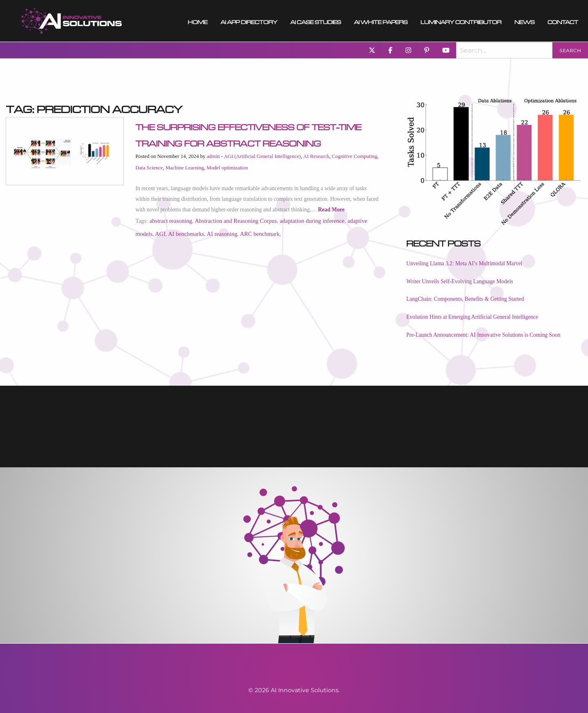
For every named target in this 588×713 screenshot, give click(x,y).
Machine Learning (185, 168)
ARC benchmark (259, 234)
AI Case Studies (316, 21)
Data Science (149, 168)
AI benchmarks (186, 234)
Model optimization (227, 168)
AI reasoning (222, 234)
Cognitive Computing (355, 156)
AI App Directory (249, 21)
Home (198, 21)
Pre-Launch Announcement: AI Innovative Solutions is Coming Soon (483, 335)
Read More (331, 210)
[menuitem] (72, 21)
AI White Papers (381, 21)
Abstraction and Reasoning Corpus (236, 221)
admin (213, 156)
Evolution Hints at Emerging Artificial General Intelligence (472, 317)
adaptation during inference (312, 221)
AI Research (316, 156)
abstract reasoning (171, 221)
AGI (160, 234)
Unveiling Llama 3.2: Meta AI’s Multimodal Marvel (464, 263)
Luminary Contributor (461, 21)
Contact (563, 21)
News (525, 21)
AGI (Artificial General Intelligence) (262, 156)
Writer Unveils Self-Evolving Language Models (460, 281)
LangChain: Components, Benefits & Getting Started (465, 299)
